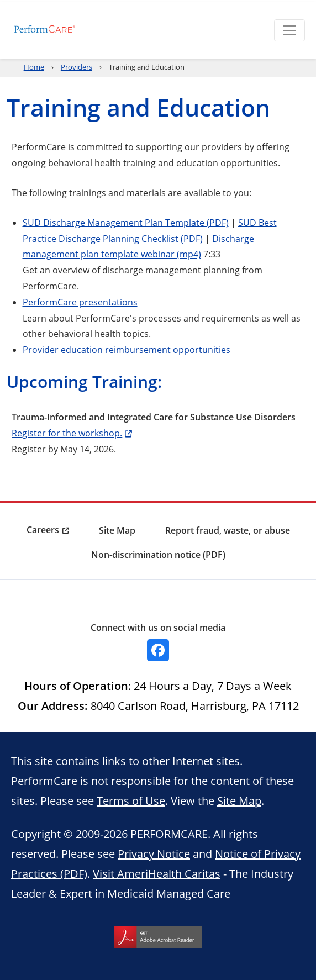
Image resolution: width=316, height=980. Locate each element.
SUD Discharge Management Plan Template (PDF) (126, 222)
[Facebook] (158, 650)
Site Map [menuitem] (117, 530)
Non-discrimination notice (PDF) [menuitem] (158, 555)
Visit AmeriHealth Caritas (157, 873)
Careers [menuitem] (43, 530)
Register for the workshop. (67, 433)
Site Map (239, 800)
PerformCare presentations (80, 302)
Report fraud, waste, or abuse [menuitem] (228, 530)
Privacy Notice (154, 853)
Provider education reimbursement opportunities (127, 349)
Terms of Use (131, 800)
